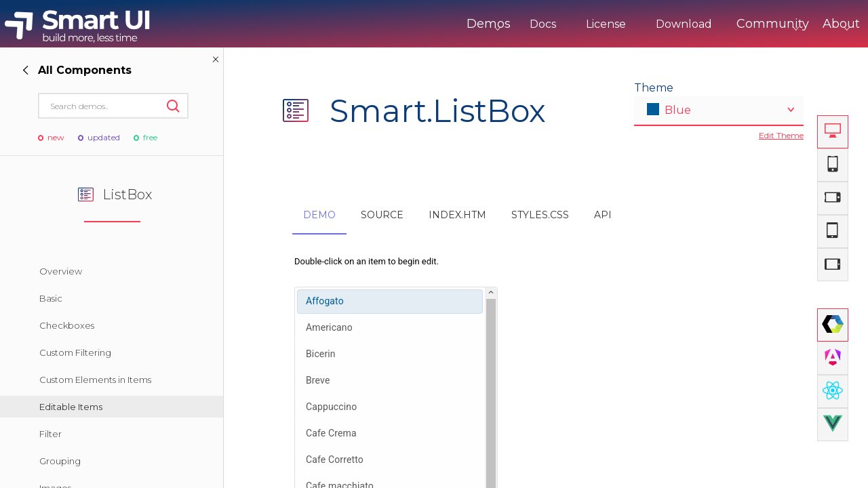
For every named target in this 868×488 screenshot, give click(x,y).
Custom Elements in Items (95, 380)
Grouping (60, 461)
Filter (51, 434)
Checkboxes (67, 325)
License (550, 24)
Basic (51, 298)
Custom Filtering (75, 352)
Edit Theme (781, 135)
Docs (487, 24)
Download (628, 24)
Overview (61, 271)
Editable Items (71, 407)
